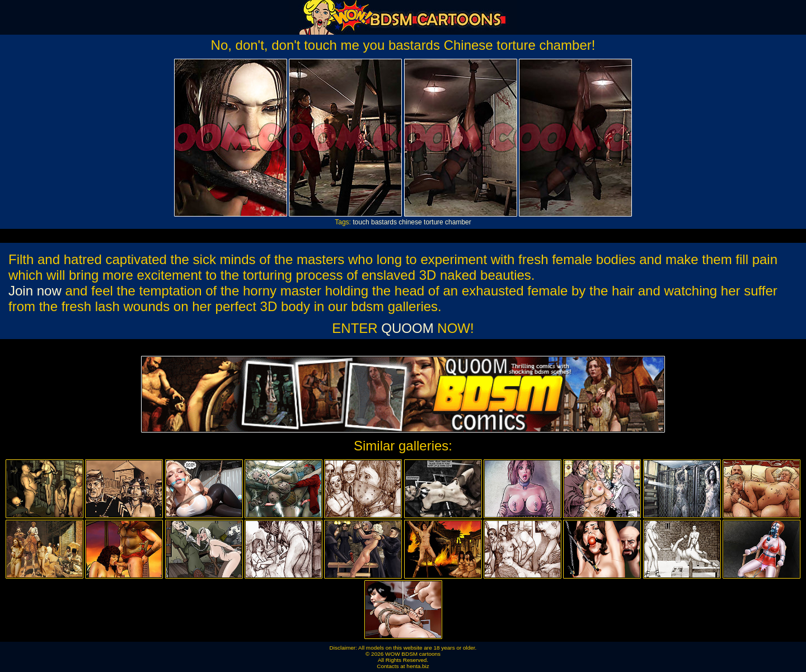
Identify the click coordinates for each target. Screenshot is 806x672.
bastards (384, 222)
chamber (458, 222)
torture (434, 222)
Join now (35, 291)
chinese (410, 222)
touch (361, 222)
